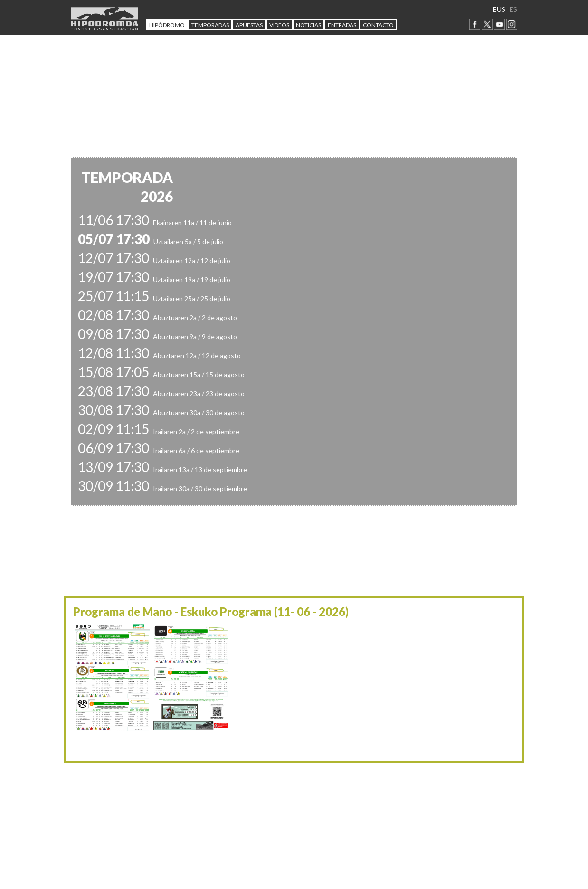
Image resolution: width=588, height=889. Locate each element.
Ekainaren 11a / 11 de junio (155, 222)
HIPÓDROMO (167, 25)
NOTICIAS (308, 25)
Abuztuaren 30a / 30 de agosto (161, 412)
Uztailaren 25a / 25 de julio (154, 298)
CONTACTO (378, 25)
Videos (279, 25)
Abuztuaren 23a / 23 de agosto (161, 393)
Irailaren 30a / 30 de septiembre (162, 488)
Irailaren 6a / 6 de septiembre (159, 450)
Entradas (342, 25)
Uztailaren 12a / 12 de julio (154, 260)
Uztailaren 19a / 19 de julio (154, 279)
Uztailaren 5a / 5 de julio (151, 241)
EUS (499, 9)
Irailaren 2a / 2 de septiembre (159, 431)
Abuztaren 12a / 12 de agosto (159, 355)
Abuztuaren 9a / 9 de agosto (157, 336)
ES (513, 9)
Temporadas (210, 25)
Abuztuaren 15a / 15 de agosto (161, 374)
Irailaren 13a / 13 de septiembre (162, 469)
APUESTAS (249, 25)
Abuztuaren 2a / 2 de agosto (157, 317)
